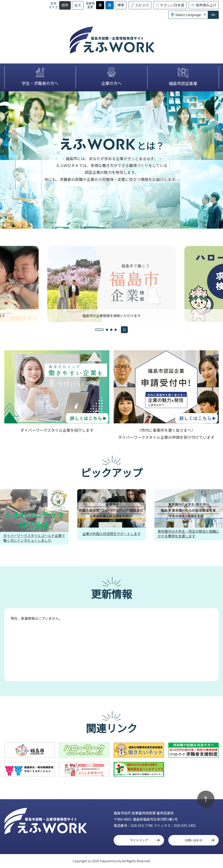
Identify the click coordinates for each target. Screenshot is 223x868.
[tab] (99, 330)
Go (213, 15)
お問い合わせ (194, 840)
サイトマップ (139, 840)
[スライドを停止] (124, 330)
